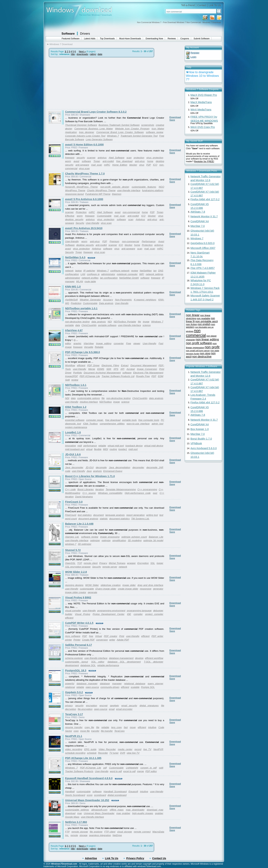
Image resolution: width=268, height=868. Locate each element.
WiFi (142, 274)
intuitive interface (89, 402)
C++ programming (147, 489)
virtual (89, 449)
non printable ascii (206, 321)
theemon (117, 194)
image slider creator (76, 592)
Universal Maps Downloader (99, 813)
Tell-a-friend (188, 5)
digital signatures (149, 706)
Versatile (89, 347)
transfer (95, 731)
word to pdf (116, 771)
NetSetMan (146, 271)
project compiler (154, 614)
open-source (92, 687)
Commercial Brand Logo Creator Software (120, 132)
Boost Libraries (86, 489)
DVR (123, 753)
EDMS (101, 369)
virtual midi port (116, 446)
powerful (70, 684)
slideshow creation (110, 585)
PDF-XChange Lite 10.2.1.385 (83, 758)
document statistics (120, 519)
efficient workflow (154, 658)
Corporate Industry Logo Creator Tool (85, 136)
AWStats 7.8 (198, 212)
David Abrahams (84, 497)
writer (112, 640)
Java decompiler (74, 467)
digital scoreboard (117, 795)
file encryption (85, 709)
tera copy (117, 727)
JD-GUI (90, 467)
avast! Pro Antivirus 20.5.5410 (84, 228)
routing (113, 449)
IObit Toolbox (90, 424)
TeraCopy (119, 731)
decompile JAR (155, 467)
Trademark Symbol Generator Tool (139, 136)
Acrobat (131, 369)
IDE (129, 614)
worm (68, 161)
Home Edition (120, 165)
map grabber (123, 813)
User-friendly (92, 223)
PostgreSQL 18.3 (76, 670)
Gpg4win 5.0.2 (74, 692)
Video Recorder (107, 749)
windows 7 (71, 544)
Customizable (104, 216)
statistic (104, 519)
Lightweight (132, 768)
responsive (146, 589)
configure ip (93, 274)
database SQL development (124, 662)
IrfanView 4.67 (74, 330)
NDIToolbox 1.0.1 (76, 385)
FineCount (71, 515)
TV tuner (114, 753)
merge (140, 771)
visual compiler (73, 611)
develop (139, 658)
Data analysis (106, 303)
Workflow (70, 365)
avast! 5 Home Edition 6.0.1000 (84, 145)
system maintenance (76, 427)
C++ (161, 489)
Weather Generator (90, 300)
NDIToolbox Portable (125, 322)
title (73, 54)
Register (195, 53)
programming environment (111, 611)
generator (158, 589)
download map (155, 810)
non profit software (199, 343)
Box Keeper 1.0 (200, 429)
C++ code (71, 489)
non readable (203, 318)
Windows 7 (113, 136)
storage (83, 835)
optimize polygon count (134, 537)
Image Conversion (147, 369)
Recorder (103, 753)
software (86, 161)
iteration (100, 489)
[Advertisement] (77, 83)
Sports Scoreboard (75, 795)
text (161, 515)
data (78, 325)
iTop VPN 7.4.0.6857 (203, 268)
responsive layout (75, 194)
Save (172, 120)
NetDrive (117, 835)
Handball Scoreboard (115, 791)
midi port (133, 449)
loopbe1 (123, 449)
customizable (87, 589)
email (112, 709)
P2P (149, 165)
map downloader (135, 810)
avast (76, 161)
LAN (83, 274)
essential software (75, 420)
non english (204, 324)
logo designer (87, 132)
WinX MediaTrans (201, 110)
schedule (92, 753)
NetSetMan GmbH (129, 278)
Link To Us (215, 5)
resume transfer (74, 727)
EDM (161, 376)
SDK (109, 369)
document (99, 515)
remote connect (142, 832)
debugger (158, 611)
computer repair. (95, 420)
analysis (97, 471)
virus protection (155, 158)
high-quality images (143, 813)
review (135, 271)
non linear (193, 315)
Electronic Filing (110, 365)
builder (69, 614)
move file (85, 731)
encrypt (104, 706)
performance (90, 446)
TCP (80, 563)
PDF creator (111, 636)
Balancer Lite (156, 537)
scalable (135, 687)
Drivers (85, 34)
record (138, 749)
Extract (125, 365)
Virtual (99, 636)
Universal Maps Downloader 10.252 (87, 800)
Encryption (143, 563)
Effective (70, 216)
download (70, 813)
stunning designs (74, 585)
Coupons (185, 39)
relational (70, 687)
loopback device (134, 446)
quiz (155, 493)
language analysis (115, 515)
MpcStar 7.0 (198, 226)
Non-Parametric (123, 300)
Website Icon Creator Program (132, 129)
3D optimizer (85, 544)
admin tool (158, 424)
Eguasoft (133, 791)
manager (117, 684)
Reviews (172, 39)
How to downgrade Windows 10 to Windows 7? (203, 76)
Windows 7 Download (61, 44)
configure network (120, 271)
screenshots (148, 125)
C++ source (89, 493)
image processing (110, 537)
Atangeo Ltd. (72, 537)
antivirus (102, 158)
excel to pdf (129, 771)
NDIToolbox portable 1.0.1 (81, 308)
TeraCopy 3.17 (74, 714)
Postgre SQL (148, 687)
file (139, 322)
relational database (135, 684)
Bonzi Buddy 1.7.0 (201, 439)
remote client (91, 563)
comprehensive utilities (112, 424)
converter (119, 343)
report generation (135, 515)
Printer (77, 640)
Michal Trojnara (117, 563)
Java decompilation (120, 467)
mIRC (107, 165)
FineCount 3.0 (74, 502)
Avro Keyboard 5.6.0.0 (204, 448)
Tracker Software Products (79, 771)
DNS (161, 271)
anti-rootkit (108, 161)
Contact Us (159, 858)
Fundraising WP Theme (98, 194)
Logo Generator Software (99, 139)
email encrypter (124, 709)
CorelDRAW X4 (200, 221)
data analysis (99, 322)
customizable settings (77, 810)
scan (129, 158)
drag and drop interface (150, 585)
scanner (91, 158)
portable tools (129, 420)
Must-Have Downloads (130, 39)
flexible (98, 449)
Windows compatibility (110, 493)
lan (155, 271)
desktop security (74, 219)
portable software (107, 325)
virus (142, 165)
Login (194, 57)
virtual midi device (154, 446)
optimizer (95, 540)
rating (93, 54)
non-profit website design (115, 187)
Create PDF (88, 640)
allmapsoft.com (99, 810)
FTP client (110, 832)
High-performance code (138, 493)
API (122, 369)
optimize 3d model (153, 540)
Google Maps (72, 817)
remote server (110, 567)
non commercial (196, 333)
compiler (138, 614)
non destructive (202, 357)
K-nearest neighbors (145, 300)
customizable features (144, 187)
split (161, 768)
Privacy (103, 563)
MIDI (106, 449)
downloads (82, 54)
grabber (159, 813)
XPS (116, 369)
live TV (147, 749)
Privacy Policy (135, 858)
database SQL (88, 665)
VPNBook (196, 443)
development (72, 665)
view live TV (133, 753)
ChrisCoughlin (89, 325)
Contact (202, 5)
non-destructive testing (77, 322)
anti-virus (140, 161)
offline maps (117, 810)
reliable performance (108, 665)
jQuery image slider (106, 589)
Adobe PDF (123, 640)
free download (124, 161)
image (146, 322)
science (147, 325)
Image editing (104, 343)
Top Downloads (107, 39)
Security (80, 223)
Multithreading (73, 493)
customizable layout (77, 662)
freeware (70, 158)
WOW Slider (92, 585)
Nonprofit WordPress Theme (81, 187)
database (105, 684)
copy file (89, 727)
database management (121, 658)
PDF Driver (93, 365)
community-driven (110, 687)
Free (129, 343)
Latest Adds (90, 39)
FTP (67, 832)
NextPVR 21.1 (74, 736)
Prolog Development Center (108, 614)
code (68, 471)
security (81, 158)
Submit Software (202, 39)
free (91, 636)
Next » (82, 51)
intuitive (152, 727)
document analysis (88, 519)
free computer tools (149, 420)
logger (160, 563)
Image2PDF (72, 376)
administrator (108, 274)
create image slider (128, 589)
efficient (81, 365)
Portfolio (78, 373)
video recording (74, 749)
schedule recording (75, 753)
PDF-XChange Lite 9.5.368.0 (83, 352)
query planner (156, 684)
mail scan (97, 165)
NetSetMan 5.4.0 (75, 257)
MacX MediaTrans (201, 102)
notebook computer (127, 274)
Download (175, 117)
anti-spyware (82, 165)
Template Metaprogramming (121, 489)
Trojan (97, 161)
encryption (91, 706)
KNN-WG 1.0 (73, 287)
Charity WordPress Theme (101, 190)
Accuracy (108, 300)
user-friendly (80, 369)
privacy (69, 706)
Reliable (99, 347)
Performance (149, 241)
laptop (78, 271)
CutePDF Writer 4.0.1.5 (79, 623)
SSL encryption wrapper (78, 567)
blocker (133, 165)
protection (139, 158)
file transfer (107, 731)
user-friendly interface (129, 190)
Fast (161, 343)
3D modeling (135, 540)
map (80, 813)
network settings (154, 274)
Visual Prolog (82, 614)
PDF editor (151, 771)
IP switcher (89, 271)
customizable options (89, 398)
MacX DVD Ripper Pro (204, 95)
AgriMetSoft (72, 300)
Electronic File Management (148, 373)
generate (92, 592)
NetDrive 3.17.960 (76, 822)
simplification (119, 540)
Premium (114, 241)
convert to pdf (149, 768)
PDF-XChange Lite (90, 376)
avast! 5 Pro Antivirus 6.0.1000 (84, 199)
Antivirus (140, 219)
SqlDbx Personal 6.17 (79, 645)
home (150, 161)
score (90, 795)
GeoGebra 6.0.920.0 (203, 243)
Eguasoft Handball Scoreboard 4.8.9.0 (89, 778)
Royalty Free (143, 376)
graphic (77, 343)
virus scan (84, 168)
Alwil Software (116, 158)
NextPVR (158, 749)
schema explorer (74, 658)
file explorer (96, 832)
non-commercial (131, 212)
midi (80, 446)
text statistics (85, 515)
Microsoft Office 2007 (203, 248)
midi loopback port (75, 449)
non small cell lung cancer (198, 351)
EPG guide (90, 749)
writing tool (152, 515)
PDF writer (157, 636)
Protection (81, 212)
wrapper (131, 563)
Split (68, 380)
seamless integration (100, 835)
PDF (154, 376)
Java (89, 471)
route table (90, 281)
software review (155, 132)
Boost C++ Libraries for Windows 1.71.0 (90, 476)
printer (69, 640)
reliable (102, 446)
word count (71, 519)
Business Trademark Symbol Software (119, 125)
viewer (137, 343)
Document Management (143, 365)
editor (68, 343)
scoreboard (100, 795)
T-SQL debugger (154, 662)
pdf (105, 768)
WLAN (80, 281)
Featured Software (71, 39)
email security (129, 706)
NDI (110, 322)
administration (73, 278)
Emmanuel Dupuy (113, 471)
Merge (92, 369)
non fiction (192, 324)
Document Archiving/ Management (102, 373)
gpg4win (114, 706)
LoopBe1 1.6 (73, 432)
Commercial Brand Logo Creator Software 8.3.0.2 (96, 112)
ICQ (155, 165)
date (100, 54)
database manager (87, 684)
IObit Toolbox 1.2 (76, 407)
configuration (72, 274)
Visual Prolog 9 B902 (78, 597)
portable (70, 325)
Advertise (91, 858)
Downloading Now (154, 39)
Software (68, 34)
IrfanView (89, 343)
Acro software (73, 636)
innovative (71, 446)
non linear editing (207, 339)
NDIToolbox (105, 402)
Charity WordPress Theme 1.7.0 (85, 174)
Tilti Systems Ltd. (140, 519)
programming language (139, 611)
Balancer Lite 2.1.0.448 (79, 524)
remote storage (80, 832)
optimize (106, 540)
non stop (205, 353)
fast (126, 727)
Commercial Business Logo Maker (94, 129)
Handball (70, 791)
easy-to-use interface (138, 424)
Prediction (76, 303)
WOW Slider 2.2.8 (76, 572)
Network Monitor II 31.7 (204, 216)
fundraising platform (153, 190)
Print (122, 636)
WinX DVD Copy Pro (203, 127)
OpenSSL (70, 563)
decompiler (138, 467)
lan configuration (109, 278)
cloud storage (125, 832)
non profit (212, 347)
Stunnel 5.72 (73, 550)
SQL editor (98, 662)
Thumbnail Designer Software (81, 125)
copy (76, 731)
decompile (101, 467)
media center (125, 749)
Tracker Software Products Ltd (118, 376)
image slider (129, 585)
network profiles (90, 278)
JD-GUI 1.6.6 (73, 454)
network (69, 271)
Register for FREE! (204, 161)
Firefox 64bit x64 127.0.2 (205, 199)
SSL (153, 563)
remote (74, 835)
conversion (102, 640)
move (133, 727)
